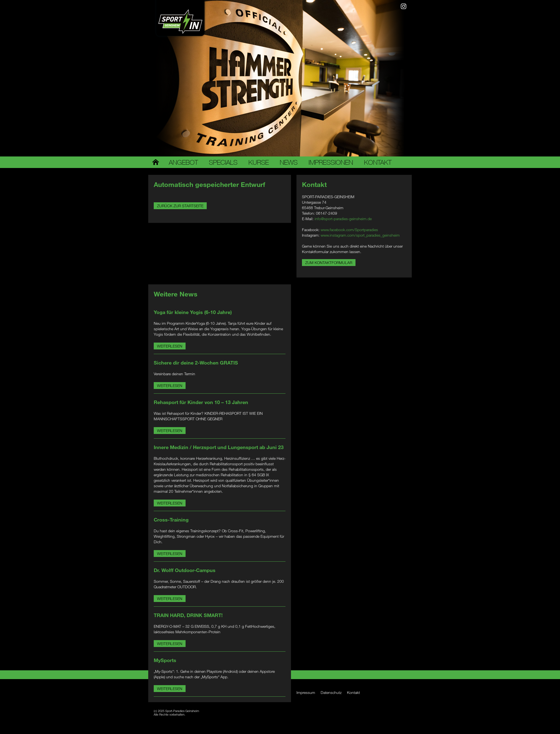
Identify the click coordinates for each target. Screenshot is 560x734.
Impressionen (331, 162)
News (289, 162)
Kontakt (378, 162)
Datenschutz (331, 692)
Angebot (183, 162)
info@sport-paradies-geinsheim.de (343, 219)
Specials (223, 162)
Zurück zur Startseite (180, 206)
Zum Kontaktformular (329, 263)
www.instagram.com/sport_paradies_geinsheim (360, 235)
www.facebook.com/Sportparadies (349, 230)
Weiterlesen (170, 346)
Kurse (259, 162)
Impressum (306, 692)
